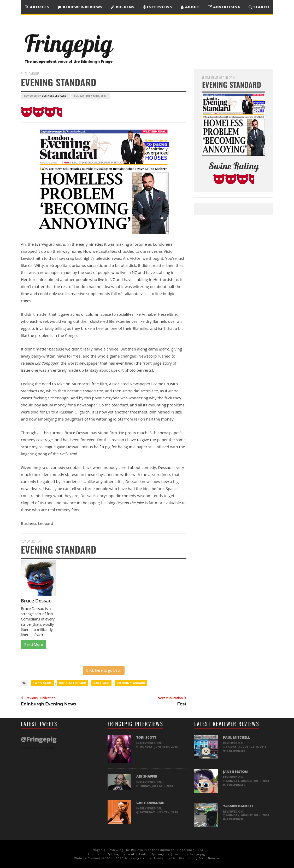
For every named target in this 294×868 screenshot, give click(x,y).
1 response (233, 819)
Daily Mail (101, 683)
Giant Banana (209, 858)
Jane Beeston (235, 772)
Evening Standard (131, 683)
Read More (34, 644)
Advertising (224, 7)
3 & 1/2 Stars (42, 683)
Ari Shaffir (147, 776)
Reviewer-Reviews (80, 7)
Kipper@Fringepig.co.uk (116, 854)
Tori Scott (146, 737)
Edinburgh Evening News (49, 704)
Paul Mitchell (237, 737)
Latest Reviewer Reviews (227, 724)
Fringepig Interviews (135, 724)
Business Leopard (54, 96)
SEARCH (259, 7)
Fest (182, 704)
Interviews (158, 7)
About (190, 7)
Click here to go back (104, 670)
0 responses (234, 751)
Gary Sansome (150, 803)
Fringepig (198, 854)
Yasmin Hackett (238, 806)
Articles (37, 7)
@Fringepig (161, 854)
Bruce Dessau (36, 601)
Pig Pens (123, 7)
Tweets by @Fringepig (38, 748)
